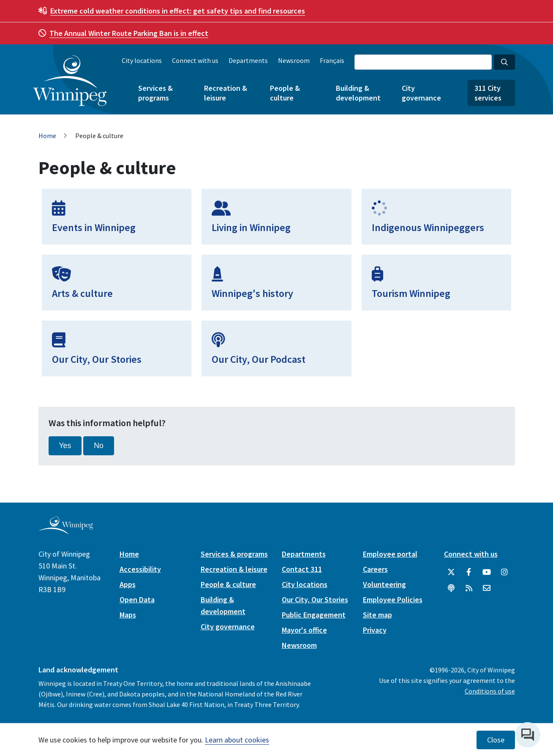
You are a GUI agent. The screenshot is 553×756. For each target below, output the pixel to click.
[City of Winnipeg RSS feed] (469, 588)
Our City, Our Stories (315, 600)
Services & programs (155, 93)
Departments (248, 60)
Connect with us (195, 60)
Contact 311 (302, 569)
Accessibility (140, 569)
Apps (128, 584)
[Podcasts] (451, 588)
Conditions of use (490, 691)
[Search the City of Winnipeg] (423, 62)
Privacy (375, 630)
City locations (142, 60)
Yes (65, 446)
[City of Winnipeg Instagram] (504, 572)
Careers (375, 569)
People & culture (285, 93)
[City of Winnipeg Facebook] (469, 572)
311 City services (488, 93)
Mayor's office (304, 630)
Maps (128, 615)
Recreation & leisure (226, 93)
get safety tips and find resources (178, 11)
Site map (377, 615)
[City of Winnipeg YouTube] (487, 572)
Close (496, 740)
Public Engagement (314, 615)
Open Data (137, 600)
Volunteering (384, 584)
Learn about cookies (237, 740)
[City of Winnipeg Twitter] (451, 572)
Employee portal (390, 554)
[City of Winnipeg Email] (487, 588)
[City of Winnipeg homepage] (66, 531)
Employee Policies (393, 600)
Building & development (358, 93)
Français (332, 60)
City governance (421, 93)
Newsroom (294, 60)
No (99, 446)
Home (47, 136)
